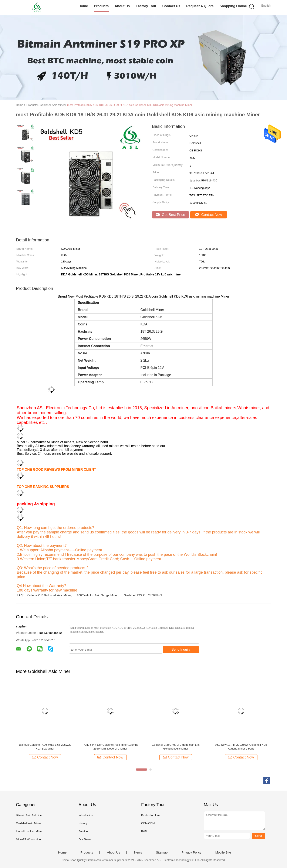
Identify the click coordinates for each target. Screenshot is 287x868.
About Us (122, 6)
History (83, 823)
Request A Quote (200, 6)
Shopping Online (233, 6)
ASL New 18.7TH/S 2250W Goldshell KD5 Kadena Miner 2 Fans (241, 747)
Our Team (85, 839)
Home (83, 6)
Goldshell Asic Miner (28, 823)
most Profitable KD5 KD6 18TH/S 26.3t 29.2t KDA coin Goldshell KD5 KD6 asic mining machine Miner (130, 105)
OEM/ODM (148, 823)
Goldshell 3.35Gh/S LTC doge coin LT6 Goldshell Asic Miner (176, 747)
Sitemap (162, 852)
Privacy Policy (191, 852)
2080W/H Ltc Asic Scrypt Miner (97, 595)
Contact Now (209, 215)
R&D (144, 831)
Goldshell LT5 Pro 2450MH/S (143, 595)
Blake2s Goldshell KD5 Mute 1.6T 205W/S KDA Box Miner (45, 747)
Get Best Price (170, 215)
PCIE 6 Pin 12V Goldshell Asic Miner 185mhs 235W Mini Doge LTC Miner (110, 747)
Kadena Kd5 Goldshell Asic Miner (49, 595)
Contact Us (171, 6)
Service (83, 831)
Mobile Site (223, 852)
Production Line (151, 815)
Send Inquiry (181, 649)
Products (101, 6)
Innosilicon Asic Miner (29, 831)
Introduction (86, 815)
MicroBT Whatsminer (29, 839)
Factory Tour (146, 6)
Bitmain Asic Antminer (29, 815)
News (138, 852)
